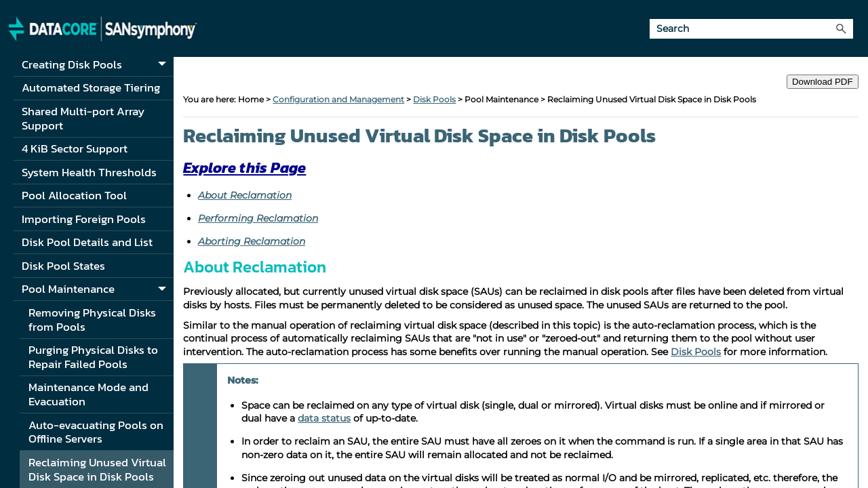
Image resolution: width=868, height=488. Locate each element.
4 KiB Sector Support (75, 148)
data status (324, 418)
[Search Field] (751, 29)
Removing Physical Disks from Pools (92, 320)
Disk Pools (434, 100)
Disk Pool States (63, 266)
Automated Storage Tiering (91, 87)
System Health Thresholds (89, 172)
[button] (841, 29)
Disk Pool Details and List (87, 242)
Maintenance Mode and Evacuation (88, 394)
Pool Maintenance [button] (98, 290)
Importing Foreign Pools (84, 219)
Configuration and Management (338, 100)
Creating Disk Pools (98, 65)
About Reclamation (245, 195)
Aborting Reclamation (252, 241)
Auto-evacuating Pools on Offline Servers (96, 432)
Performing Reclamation (258, 218)
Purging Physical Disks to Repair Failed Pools (93, 357)
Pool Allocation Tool (74, 195)
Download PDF (823, 82)
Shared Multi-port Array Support (83, 118)
